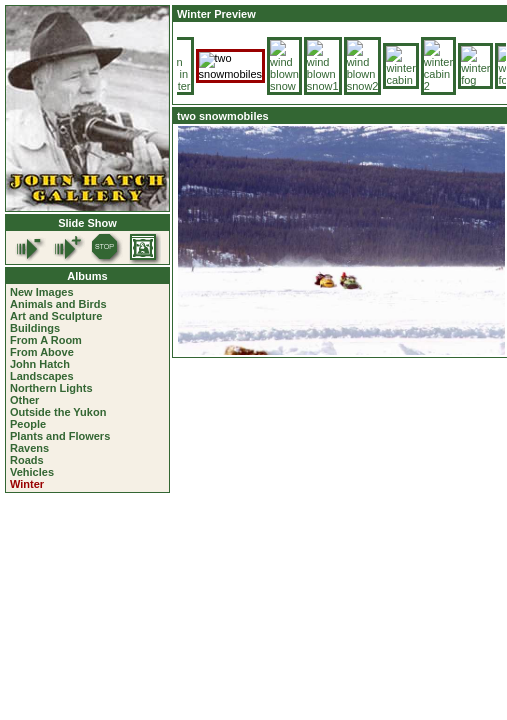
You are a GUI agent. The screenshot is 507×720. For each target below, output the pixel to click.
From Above (42, 352)
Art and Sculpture (56, 316)
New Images (42, 292)
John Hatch (40, 364)
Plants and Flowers (60, 436)
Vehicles (32, 472)
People (28, 424)
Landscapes (42, 376)
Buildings (35, 328)
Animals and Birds (58, 304)
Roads (27, 460)
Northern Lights (51, 388)
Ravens (29, 448)
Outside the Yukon (58, 412)
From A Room (46, 340)
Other (24, 400)
